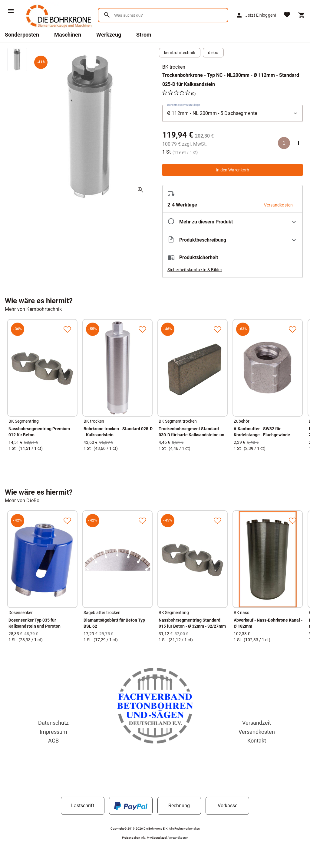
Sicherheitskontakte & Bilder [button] (195, 270)
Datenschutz (53, 723)
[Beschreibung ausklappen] (232, 240)
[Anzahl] (284, 143)
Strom (144, 35)
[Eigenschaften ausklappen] (232, 222)
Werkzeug (109, 35)
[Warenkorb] (302, 15)
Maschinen (68, 35)
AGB (53, 741)
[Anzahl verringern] (269, 143)
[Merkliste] (287, 15)
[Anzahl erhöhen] (298, 143)
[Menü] (11, 11)
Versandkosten (257, 732)
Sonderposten (22, 35)
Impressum (53, 732)
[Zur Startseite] (58, 29)
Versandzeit (257, 723)
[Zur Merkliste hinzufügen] (67, 329)
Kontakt (257, 741)
